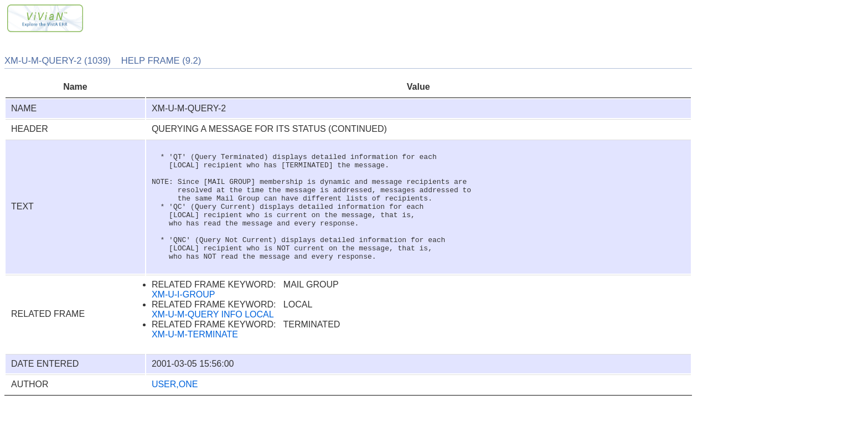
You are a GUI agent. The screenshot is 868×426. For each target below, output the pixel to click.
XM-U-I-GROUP (184, 319)
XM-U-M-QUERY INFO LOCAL (213, 339)
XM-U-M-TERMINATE (195, 359)
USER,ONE (175, 409)
